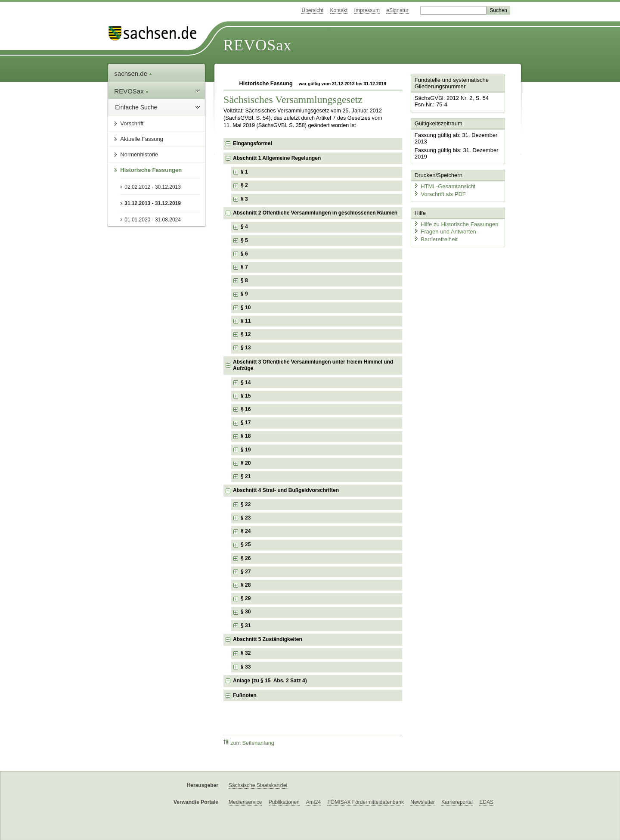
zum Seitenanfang (249, 743)
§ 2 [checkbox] (245, 185)
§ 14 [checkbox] (246, 383)
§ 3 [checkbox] (245, 199)
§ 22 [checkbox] (246, 504)
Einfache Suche (136, 107)
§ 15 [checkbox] (246, 396)
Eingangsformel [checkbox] (253, 143)
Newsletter (423, 802)
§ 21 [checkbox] (246, 476)
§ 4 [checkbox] (245, 227)
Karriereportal (457, 802)
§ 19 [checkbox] (246, 450)
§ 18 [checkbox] (246, 436)
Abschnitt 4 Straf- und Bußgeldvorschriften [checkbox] (286, 490)
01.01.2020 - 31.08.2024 (153, 220)
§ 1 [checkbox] (245, 172)
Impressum (367, 10)
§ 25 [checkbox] (246, 544)
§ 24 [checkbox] (246, 531)
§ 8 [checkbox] (245, 280)
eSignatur (397, 10)
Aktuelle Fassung (142, 139)
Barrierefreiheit (435, 238)
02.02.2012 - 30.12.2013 (153, 187)
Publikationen (284, 802)
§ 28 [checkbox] (246, 585)
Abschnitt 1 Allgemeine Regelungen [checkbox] (277, 158)
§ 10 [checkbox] (246, 308)
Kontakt (339, 10)
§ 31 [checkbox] (246, 625)
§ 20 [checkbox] (246, 463)
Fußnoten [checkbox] (245, 695)
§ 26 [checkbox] (246, 558)
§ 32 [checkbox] (246, 653)
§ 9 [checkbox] (245, 294)
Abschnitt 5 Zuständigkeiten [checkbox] (268, 639)
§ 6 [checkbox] (245, 254)
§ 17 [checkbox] (246, 423)
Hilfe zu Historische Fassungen (455, 223)
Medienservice (245, 802)
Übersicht (312, 10)
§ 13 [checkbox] (246, 348)
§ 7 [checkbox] (245, 267)
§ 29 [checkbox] (246, 598)
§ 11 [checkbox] (246, 321)
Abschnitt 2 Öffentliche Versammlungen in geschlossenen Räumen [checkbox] (315, 213)
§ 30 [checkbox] (246, 612)
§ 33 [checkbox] (246, 667)
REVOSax (257, 45)
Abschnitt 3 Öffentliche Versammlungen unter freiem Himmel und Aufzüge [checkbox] (313, 365)
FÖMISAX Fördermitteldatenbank (365, 802)
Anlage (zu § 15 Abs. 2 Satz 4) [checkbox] (270, 681)
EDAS (486, 802)
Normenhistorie (139, 154)
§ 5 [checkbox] (245, 240)
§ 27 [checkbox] (246, 572)
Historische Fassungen (151, 170)
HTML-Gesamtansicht (444, 185)
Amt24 (313, 802)
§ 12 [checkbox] (246, 334)
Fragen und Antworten (444, 230)
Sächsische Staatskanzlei (258, 785)
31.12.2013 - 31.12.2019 (153, 203)
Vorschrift (132, 123)
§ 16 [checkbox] (246, 409)
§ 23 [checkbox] (246, 518)
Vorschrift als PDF (439, 193)
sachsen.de (133, 73)
